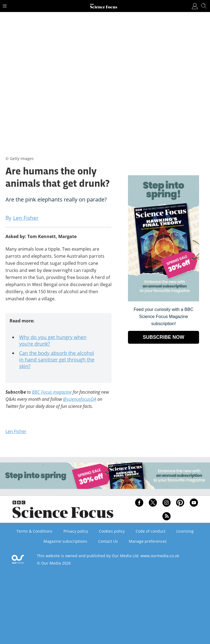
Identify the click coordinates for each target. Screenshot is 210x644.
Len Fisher (16, 431)
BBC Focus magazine (52, 392)
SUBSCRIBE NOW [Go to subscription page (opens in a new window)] (164, 337)
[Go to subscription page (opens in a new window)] (164, 300)
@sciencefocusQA (80, 399)
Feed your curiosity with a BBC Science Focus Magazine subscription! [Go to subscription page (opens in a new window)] (164, 317)
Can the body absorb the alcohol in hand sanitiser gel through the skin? (57, 360)
